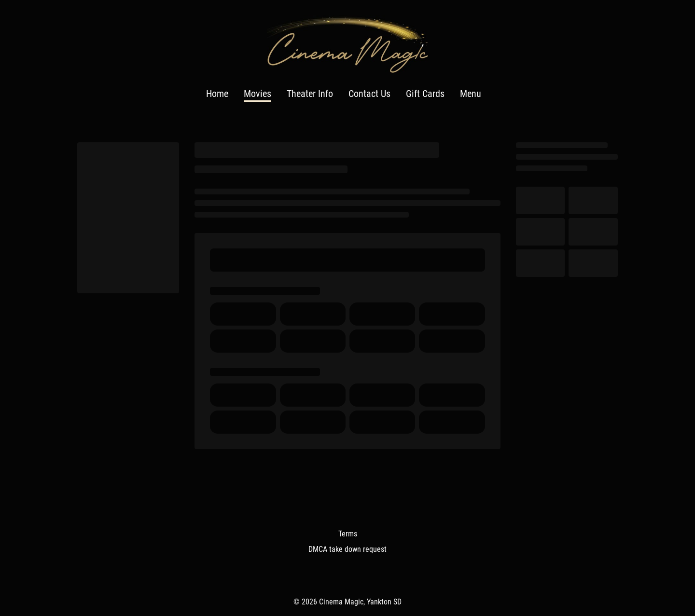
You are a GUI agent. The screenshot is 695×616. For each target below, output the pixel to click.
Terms (348, 534)
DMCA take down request (347, 549)
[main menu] (344, 94)
